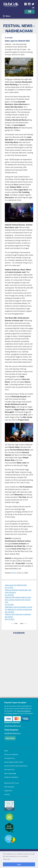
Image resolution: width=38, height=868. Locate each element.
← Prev (15, 623)
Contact (7, 794)
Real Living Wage (10, 773)
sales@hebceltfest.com (12, 733)
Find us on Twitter (33, 4)
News (14, 573)
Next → (23, 623)
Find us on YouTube (33, 8)
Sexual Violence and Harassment (16, 766)
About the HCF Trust (11, 783)
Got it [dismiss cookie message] (19, 864)
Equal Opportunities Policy (14, 762)
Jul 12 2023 (9, 588)
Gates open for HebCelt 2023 (16, 585)
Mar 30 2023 (10, 619)
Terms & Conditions (24, 711)
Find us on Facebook (26, 4)
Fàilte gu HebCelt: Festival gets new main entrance (18, 591)
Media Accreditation (11, 777)
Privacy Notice (12, 713)
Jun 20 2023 (9, 605)
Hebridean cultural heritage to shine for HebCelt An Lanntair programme (18, 608)
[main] (19, 307)
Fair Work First (9, 770)
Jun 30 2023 (9, 595)
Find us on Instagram (29, 4)
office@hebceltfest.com (13, 726)
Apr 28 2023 (9, 612)
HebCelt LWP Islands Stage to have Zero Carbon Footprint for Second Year (18, 600)
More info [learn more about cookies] (7, 859)
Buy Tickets (10, 738)
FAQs (6, 751)
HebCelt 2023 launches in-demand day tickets (18, 616)
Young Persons (10, 758)
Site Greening (9, 787)
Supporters (8, 791)
